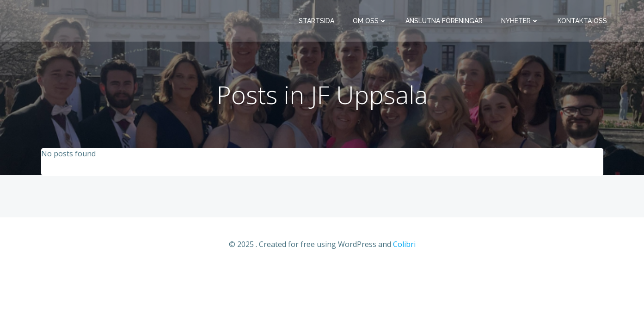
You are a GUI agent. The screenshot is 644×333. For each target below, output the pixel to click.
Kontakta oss (582, 21)
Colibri (404, 244)
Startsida (316, 21)
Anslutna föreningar (444, 21)
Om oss (370, 21)
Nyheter (520, 21)
